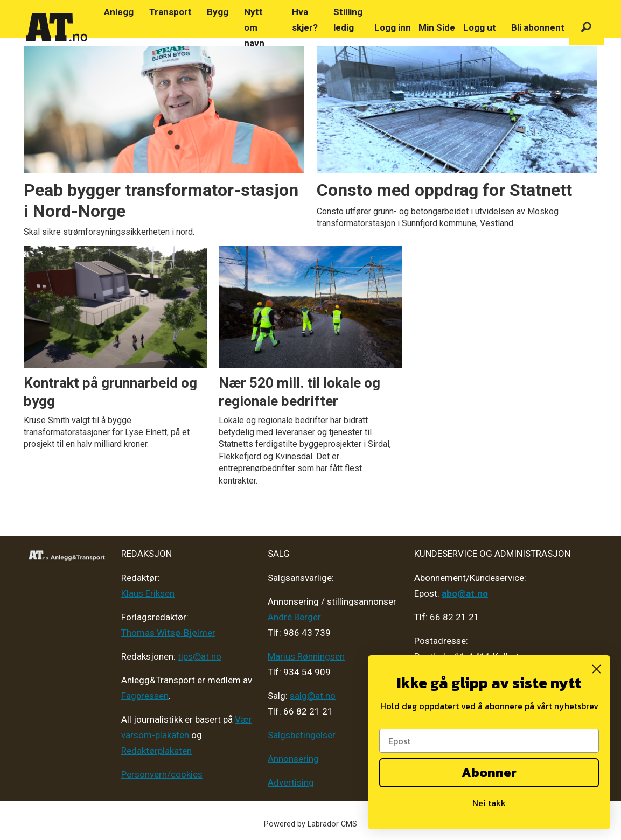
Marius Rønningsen (306, 656)
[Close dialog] (596, 669)
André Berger (294, 617)
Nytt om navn (254, 27)
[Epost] (489, 741)
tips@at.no (200, 656)
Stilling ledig (348, 20)
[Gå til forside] (57, 27)
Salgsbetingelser (302, 735)
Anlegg (119, 12)
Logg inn (393, 27)
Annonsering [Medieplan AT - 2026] (293, 759)
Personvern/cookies (162, 774)
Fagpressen (145, 696)
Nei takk (489, 803)
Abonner (489, 772)
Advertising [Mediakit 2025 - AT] (291, 782)
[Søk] (586, 28)
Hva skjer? (305, 20)
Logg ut (480, 27)
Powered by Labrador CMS (310, 824)
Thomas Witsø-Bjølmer (168, 633)
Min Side (437, 27)
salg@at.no (313, 696)
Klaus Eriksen (148, 593)
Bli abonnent (538, 27)
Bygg (218, 12)
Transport (170, 12)
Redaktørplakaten (156, 751)
